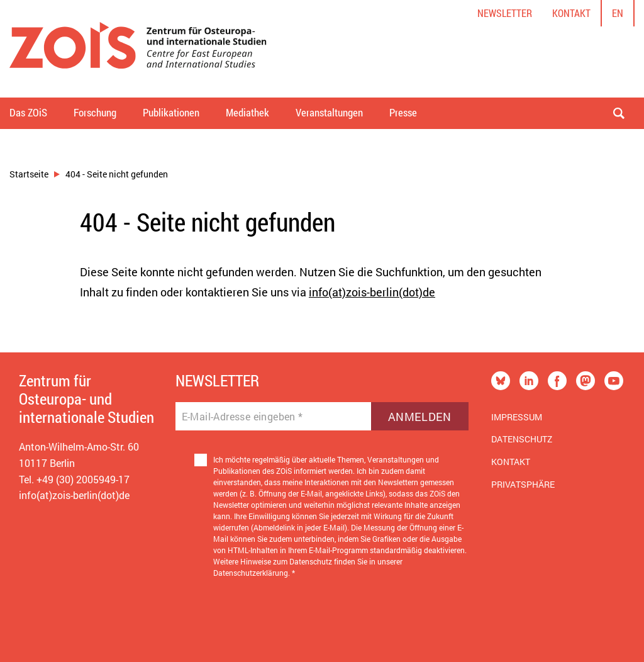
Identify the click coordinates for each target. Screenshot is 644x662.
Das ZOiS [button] (28, 112)
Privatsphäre (523, 484)
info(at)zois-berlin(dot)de (372, 292)
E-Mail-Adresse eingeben (242, 417)
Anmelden (420, 417)
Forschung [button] (95, 112)
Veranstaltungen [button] (329, 112)
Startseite (29, 174)
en (618, 13)
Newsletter (505, 13)
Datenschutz (522, 439)
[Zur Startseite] (138, 49)
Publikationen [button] (171, 112)
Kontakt (571, 13)
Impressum (517, 417)
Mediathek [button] (247, 112)
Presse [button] (403, 112)
